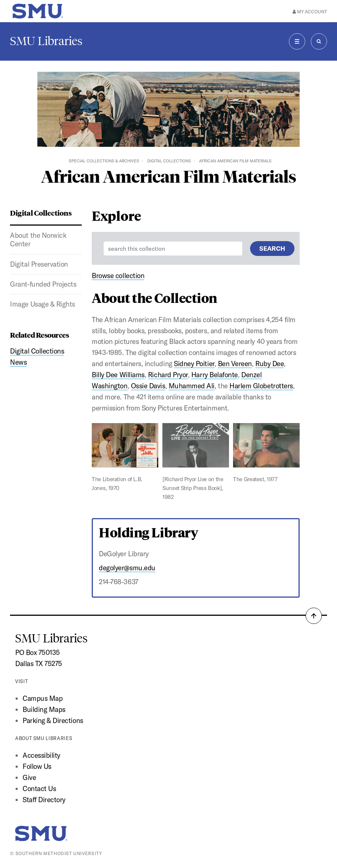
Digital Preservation (39, 264)
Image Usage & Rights (43, 304)
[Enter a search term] (173, 249)
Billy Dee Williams (118, 375)
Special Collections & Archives (104, 161)
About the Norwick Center (38, 239)
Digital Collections (169, 161)
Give (29, 777)
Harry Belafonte (215, 375)
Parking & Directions (53, 720)
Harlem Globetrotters (261, 386)
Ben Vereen (235, 364)
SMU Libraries (46, 41)
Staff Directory (44, 800)
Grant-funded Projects (43, 284)
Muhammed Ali (192, 386)
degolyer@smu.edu (127, 568)
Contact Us (39, 788)
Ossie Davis (148, 386)
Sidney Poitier (194, 364)
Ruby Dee (269, 364)
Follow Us (37, 766)
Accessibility (41, 755)
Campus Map (43, 698)
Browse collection (118, 276)
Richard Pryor (168, 375)
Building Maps (44, 709)
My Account (310, 12)
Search (272, 248)
